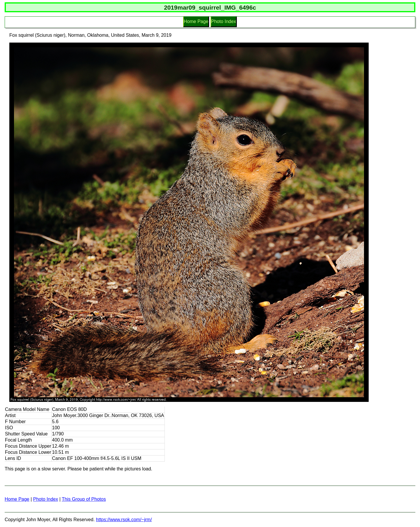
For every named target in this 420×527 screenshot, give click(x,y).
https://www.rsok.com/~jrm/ (124, 520)
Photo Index (224, 21)
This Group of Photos (84, 499)
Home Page (196, 21)
